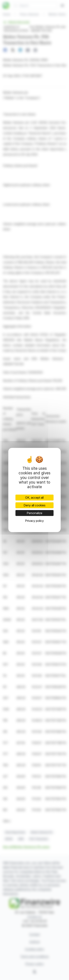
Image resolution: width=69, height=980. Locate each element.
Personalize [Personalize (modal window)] (34, 513)
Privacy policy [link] (34, 521)
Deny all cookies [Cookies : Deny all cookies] (34, 505)
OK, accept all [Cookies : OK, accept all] (34, 498)
